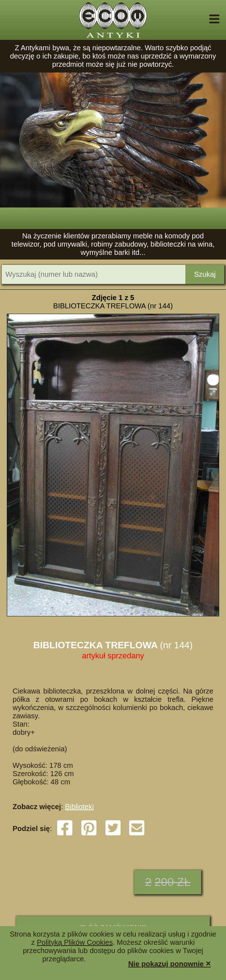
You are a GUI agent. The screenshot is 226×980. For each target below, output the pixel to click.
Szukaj (205, 274)
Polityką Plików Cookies (75, 942)
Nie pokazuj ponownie (169, 963)
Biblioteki (80, 807)
